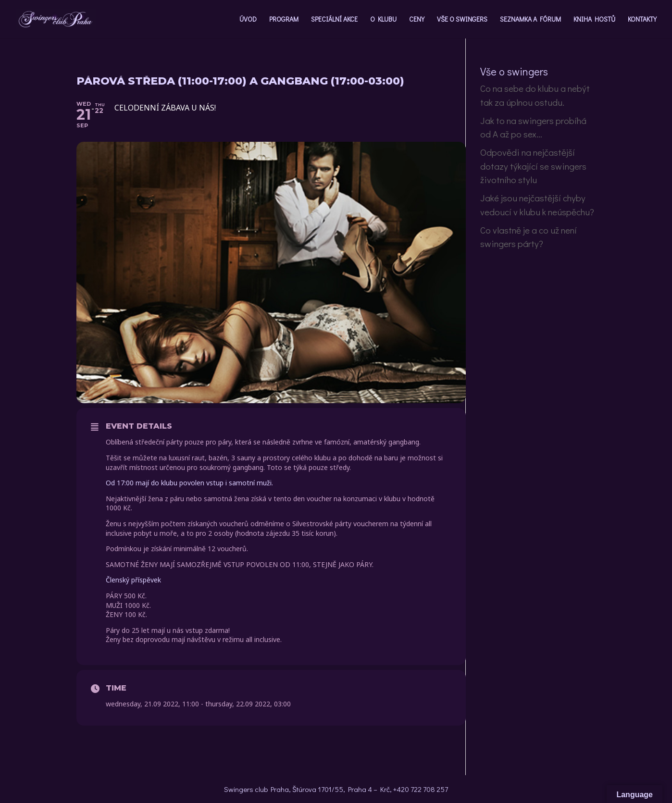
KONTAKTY (642, 20)
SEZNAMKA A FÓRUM (530, 20)
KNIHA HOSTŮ (594, 20)
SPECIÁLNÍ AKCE (334, 20)
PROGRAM (284, 20)
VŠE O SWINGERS (462, 20)
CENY (417, 20)
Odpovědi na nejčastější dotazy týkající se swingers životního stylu (533, 166)
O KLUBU (383, 20)
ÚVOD (248, 20)
